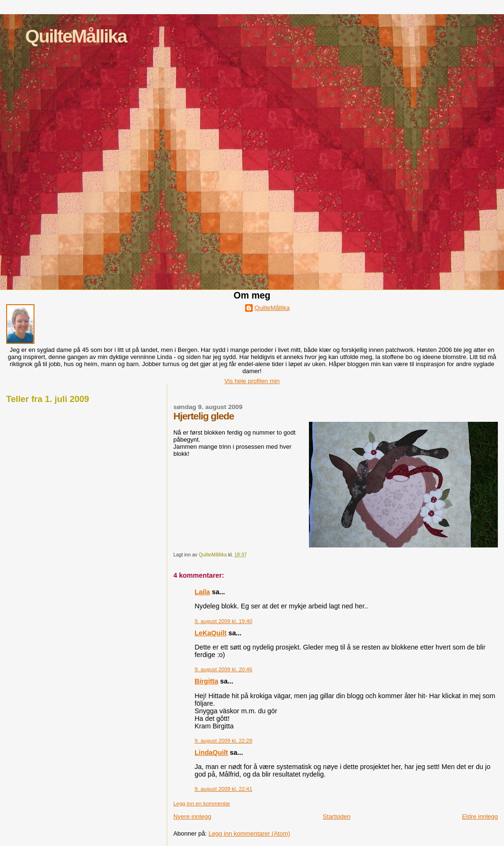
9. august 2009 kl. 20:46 (223, 669)
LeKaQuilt (211, 633)
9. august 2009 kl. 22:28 (223, 741)
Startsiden (337, 816)
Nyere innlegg (192, 816)
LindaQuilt (211, 752)
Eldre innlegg (480, 816)
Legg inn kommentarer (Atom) (249, 833)
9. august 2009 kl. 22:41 (223, 789)
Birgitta (206, 681)
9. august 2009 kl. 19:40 (223, 621)
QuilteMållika (76, 36)
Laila (202, 592)
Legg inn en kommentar (202, 803)
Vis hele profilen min (252, 381)
